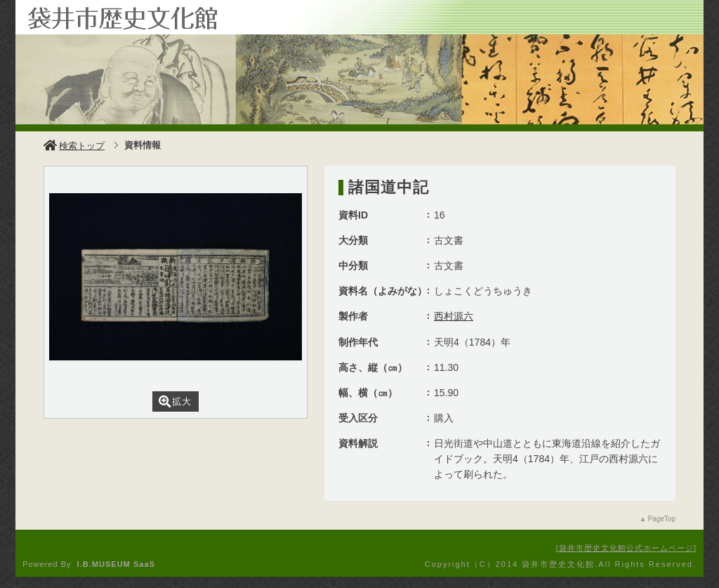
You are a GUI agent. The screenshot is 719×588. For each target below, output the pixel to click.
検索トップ (74, 146)
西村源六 (454, 316)
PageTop (662, 519)
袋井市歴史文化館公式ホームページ (626, 548)
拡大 (175, 401)
